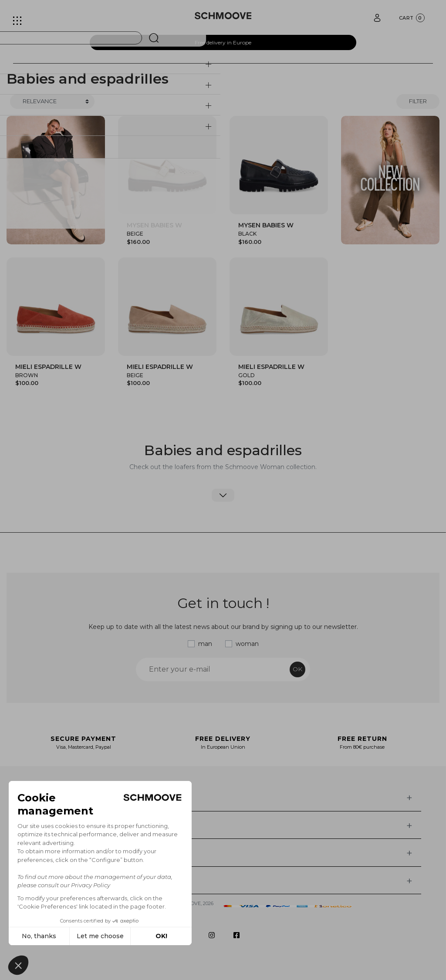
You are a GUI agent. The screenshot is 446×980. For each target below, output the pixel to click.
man (205, 644)
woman (247, 644)
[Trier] (52, 101)
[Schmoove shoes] (223, 16)
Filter (418, 101)
